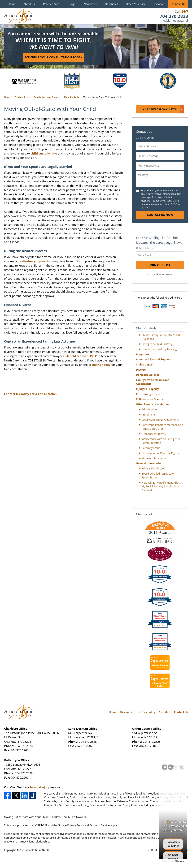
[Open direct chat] (175, 765)
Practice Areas (52, 4)
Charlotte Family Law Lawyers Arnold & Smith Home (20, 16)
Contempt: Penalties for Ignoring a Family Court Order (162, 427)
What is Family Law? (153, 468)
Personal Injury (39, 787)
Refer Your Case (136, 4)
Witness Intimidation (154, 458)
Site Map (165, 712)
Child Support (145, 365)
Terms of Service (100, 825)
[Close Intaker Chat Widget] (181, 765)
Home (12, 4)
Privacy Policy (146, 712)
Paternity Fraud (151, 448)
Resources (112, 4)
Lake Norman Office (83, 729)
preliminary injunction (35, 261)
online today (101, 365)
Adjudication (149, 409)
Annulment (148, 415)
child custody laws (44, 153)
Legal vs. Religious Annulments (160, 420)
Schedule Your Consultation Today (54, 57)
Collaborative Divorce (150, 399)
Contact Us (179, 4)
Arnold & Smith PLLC (39, 850)
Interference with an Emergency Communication (161, 441)
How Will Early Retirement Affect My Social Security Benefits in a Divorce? (161, 486)
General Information (149, 463)
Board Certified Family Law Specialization (158, 476)
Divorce (141, 370)
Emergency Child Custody (157, 344)
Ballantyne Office (17, 760)
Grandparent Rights (154, 434)
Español (159, 4)
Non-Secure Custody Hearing (159, 349)
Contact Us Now (160, 215)
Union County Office (147, 729)
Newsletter (90, 4)
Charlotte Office (16, 729)
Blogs (72, 4)
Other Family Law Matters (153, 404)
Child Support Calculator (160, 109)
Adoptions (143, 354)
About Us (29, 4)
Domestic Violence (148, 375)
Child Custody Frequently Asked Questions (161, 337)
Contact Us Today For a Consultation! (31, 394)
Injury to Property (147, 389)
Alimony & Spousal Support (153, 359)
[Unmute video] (135, 765)
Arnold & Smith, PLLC (82, 356)
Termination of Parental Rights (160, 453)
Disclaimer (127, 712)
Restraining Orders (148, 394)
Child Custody (146, 328)
